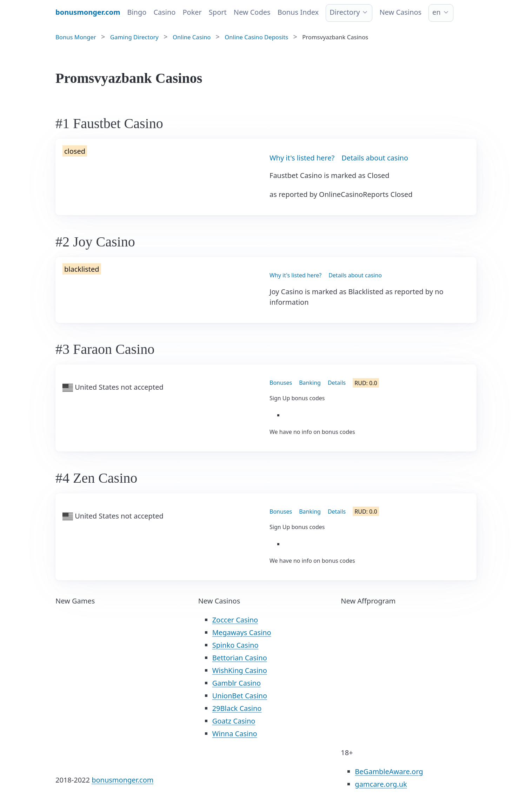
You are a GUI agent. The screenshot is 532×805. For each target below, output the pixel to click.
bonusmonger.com (122, 780)
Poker (192, 12)
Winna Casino (235, 734)
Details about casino (375, 158)
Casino (164, 12)
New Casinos (400, 12)
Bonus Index (298, 12)
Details (337, 383)
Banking (310, 383)
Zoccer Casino (235, 620)
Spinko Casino (235, 645)
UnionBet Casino (240, 696)
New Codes (252, 12)
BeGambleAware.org (389, 771)
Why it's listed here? (302, 158)
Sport (218, 12)
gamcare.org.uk (381, 784)
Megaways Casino (242, 632)
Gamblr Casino (237, 683)
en (437, 12)
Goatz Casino (234, 721)
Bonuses (281, 383)
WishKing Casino (240, 670)
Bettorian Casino (240, 658)
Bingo (137, 12)
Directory (345, 12)
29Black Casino (237, 708)
